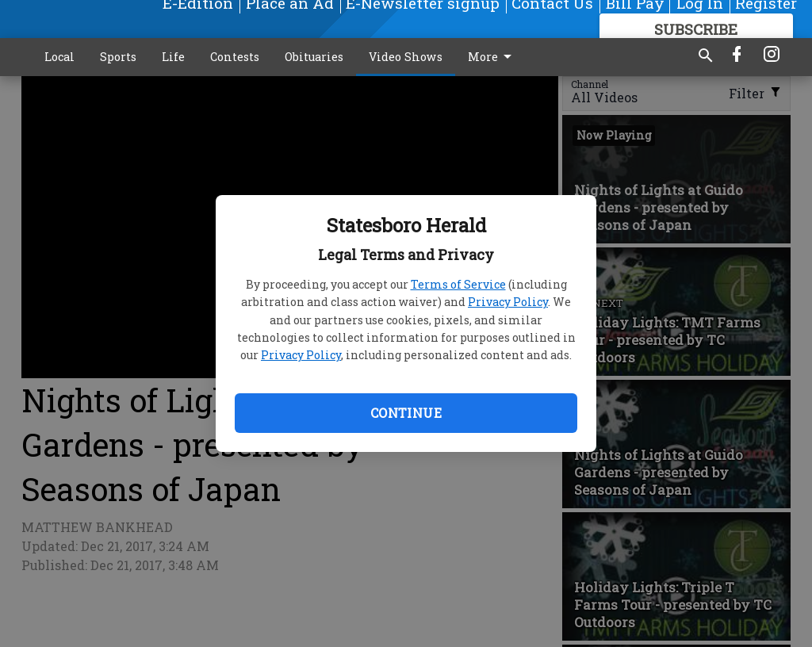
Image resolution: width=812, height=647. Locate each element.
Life (173, 57)
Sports (118, 57)
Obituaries (314, 57)
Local (59, 57)
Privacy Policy (508, 302)
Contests (235, 57)
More (492, 57)
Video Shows (406, 57)
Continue (406, 413)
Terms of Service (458, 284)
